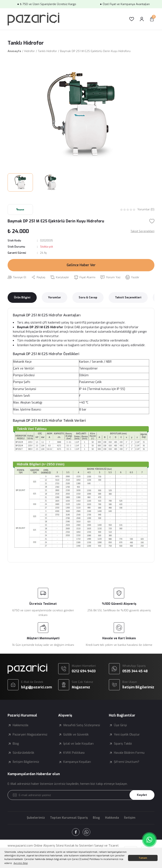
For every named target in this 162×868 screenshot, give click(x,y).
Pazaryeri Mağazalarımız (30, 735)
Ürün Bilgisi (22, 297)
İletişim (130, 818)
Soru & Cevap (88, 297)
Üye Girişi (120, 725)
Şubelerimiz (36, 818)
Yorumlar (55, 297)
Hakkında (112, 818)
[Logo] (33, 19)
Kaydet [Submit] (142, 795)
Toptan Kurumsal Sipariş (69, 818)
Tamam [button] (143, 858)
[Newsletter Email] (81, 795)
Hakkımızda (20, 725)
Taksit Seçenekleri (128, 297)
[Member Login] (142, 19)
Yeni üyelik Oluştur (127, 735)
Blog (16, 744)
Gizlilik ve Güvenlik (76, 735)
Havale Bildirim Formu (129, 753)
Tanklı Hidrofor (26, 43)
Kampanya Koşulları (77, 762)
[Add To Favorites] (152, 221)
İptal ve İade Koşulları (78, 744)
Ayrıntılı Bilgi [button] (21, 863)
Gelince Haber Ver (81, 265)
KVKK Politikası (74, 753)
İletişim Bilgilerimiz (26, 762)
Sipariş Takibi (123, 744)
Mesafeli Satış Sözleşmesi (82, 725)
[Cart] (152, 19)
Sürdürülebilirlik (23, 753)
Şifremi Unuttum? (127, 762)
